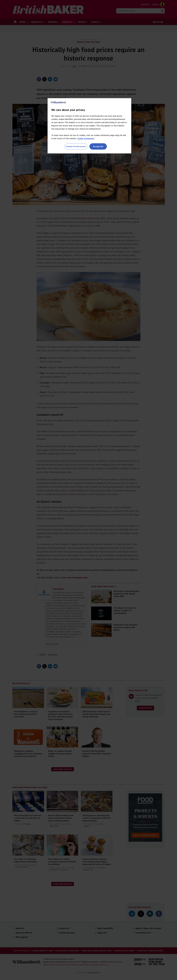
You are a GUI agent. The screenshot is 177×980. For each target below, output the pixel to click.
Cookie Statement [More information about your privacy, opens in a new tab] (86, 138)
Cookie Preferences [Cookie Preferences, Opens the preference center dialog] (76, 146)
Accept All (98, 146)
